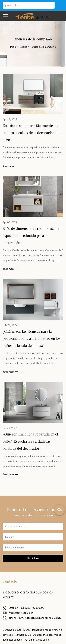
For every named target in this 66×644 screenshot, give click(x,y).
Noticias (23, 47)
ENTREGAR (33, 558)
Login (46, 640)
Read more (10, 166)
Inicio (13, 47)
